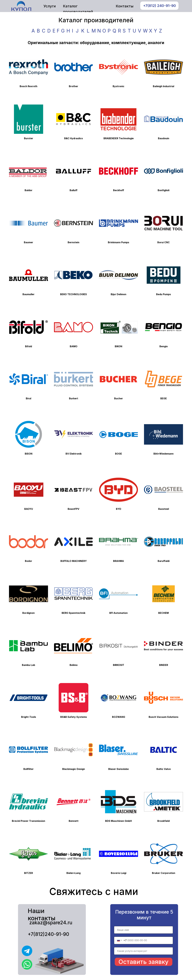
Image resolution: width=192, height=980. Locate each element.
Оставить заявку (143, 962)
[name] (143, 930)
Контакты (125, 6)
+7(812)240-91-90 (48, 934)
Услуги (50, 6)
